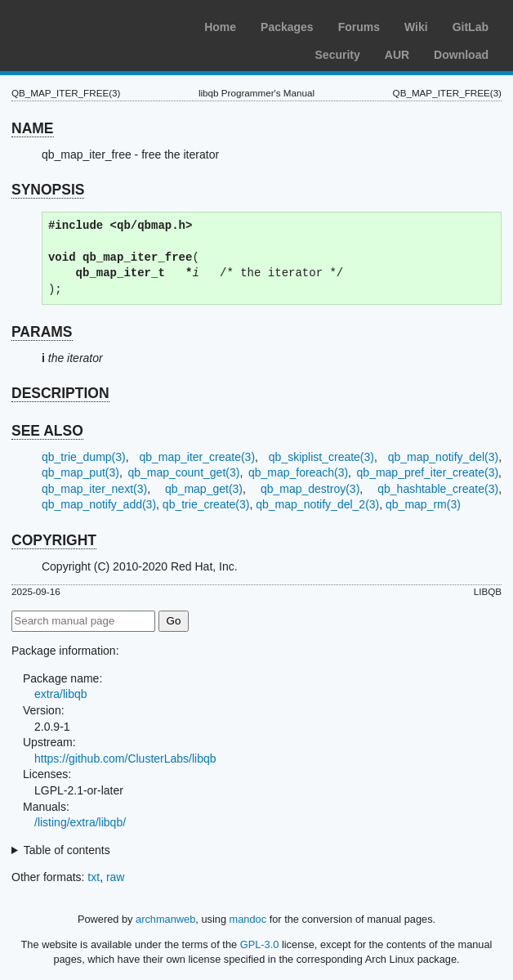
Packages (287, 27)
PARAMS (42, 332)
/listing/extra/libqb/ (80, 822)
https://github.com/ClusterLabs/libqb (125, 758)
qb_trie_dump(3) (84, 457)
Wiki (416, 27)
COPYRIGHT (54, 540)
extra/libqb (61, 694)
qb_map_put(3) (80, 472)
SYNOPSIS (48, 190)
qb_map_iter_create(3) (197, 457)
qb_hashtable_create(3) (438, 489)
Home (220, 27)
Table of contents (67, 850)
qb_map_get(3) (204, 489)
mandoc (248, 919)
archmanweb (165, 919)
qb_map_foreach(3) (298, 472)
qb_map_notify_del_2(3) (317, 504)
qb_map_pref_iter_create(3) (428, 472)
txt (94, 877)
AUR (397, 55)
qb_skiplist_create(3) (321, 457)
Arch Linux (90, 25)
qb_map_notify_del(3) (443, 457)
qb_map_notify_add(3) (99, 504)
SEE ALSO (47, 431)
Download (461, 55)
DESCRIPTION (60, 393)
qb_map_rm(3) (423, 504)
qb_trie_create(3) (206, 504)
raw (116, 877)
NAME (33, 128)
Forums (359, 27)
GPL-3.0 (260, 944)
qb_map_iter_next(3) (94, 489)
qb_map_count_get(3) (183, 472)
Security (338, 55)
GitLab (471, 27)
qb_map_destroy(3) (310, 489)
